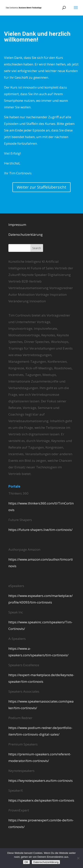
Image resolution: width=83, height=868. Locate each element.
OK (26, 862)
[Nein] (78, 858)
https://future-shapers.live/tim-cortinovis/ (40, 530)
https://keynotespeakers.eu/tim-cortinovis (41, 781)
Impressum (17, 225)
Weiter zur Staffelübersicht (41, 187)
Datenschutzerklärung (26, 234)
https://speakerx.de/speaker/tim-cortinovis (41, 800)
